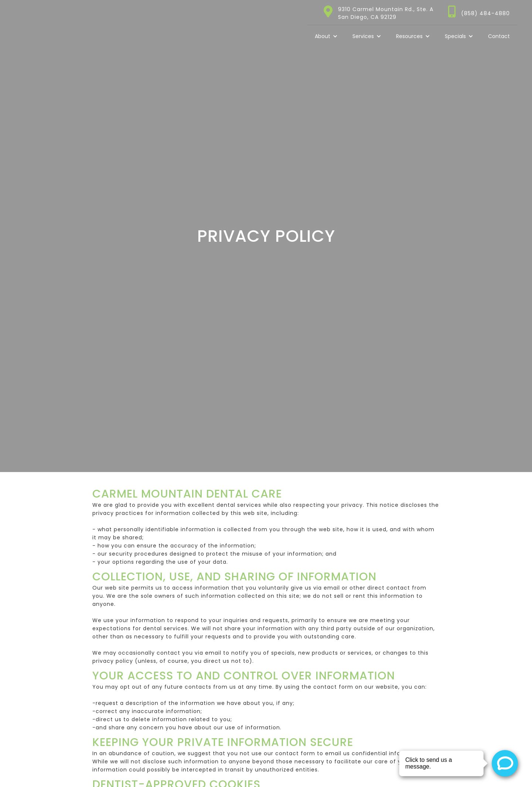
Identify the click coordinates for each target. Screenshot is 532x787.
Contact (499, 36)
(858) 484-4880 (485, 13)
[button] (326, 36)
